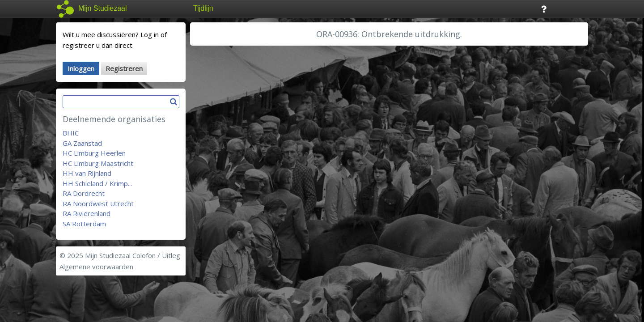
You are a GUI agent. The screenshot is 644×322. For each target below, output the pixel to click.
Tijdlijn (203, 8)
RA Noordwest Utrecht (98, 203)
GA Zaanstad (82, 143)
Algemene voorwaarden (96, 267)
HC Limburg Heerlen (94, 153)
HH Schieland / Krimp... (97, 183)
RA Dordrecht (84, 193)
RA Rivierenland (87, 213)
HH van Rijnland (87, 173)
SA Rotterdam (84, 224)
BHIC (71, 133)
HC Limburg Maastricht (98, 163)
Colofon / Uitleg (156, 255)
